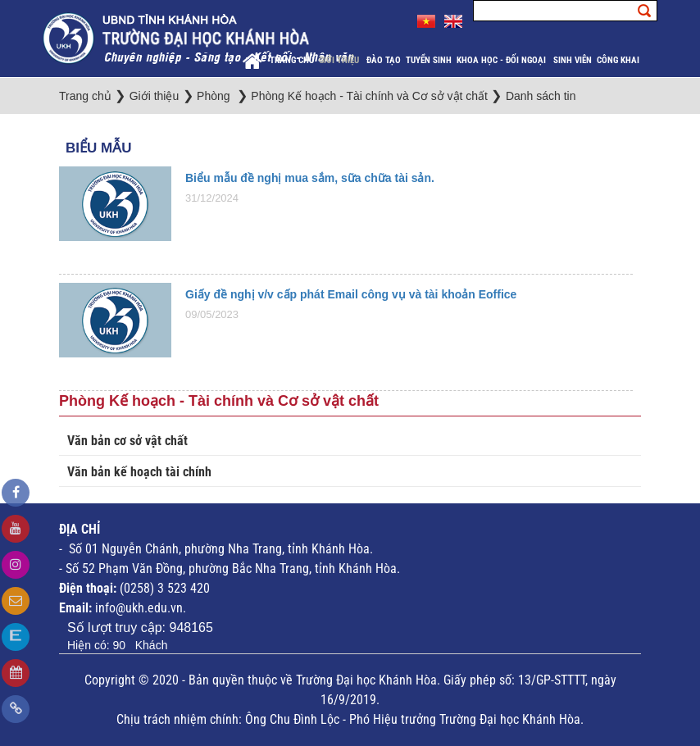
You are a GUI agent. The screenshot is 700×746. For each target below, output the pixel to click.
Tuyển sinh (429, 60)
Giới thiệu (340, 60)
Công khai (619, 60)
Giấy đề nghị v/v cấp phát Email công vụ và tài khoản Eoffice (351, 294)
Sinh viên (573, 60)
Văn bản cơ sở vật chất (127, 441)
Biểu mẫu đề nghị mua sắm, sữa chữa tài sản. (310, 178)
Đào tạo (384, 60)
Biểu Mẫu (98, 148)
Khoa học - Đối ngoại (502, 60)
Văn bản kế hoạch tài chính (139, 472)
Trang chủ (292, 60)
